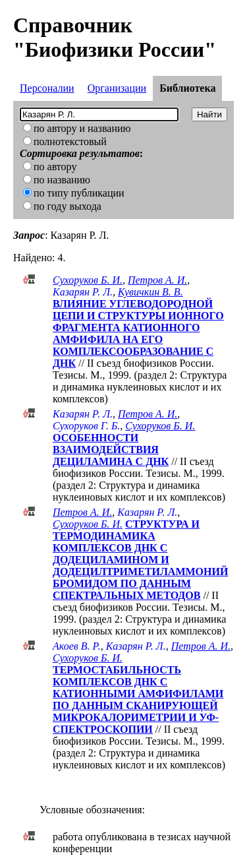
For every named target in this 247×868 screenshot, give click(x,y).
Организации (117, 88)
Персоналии (47, 88)
